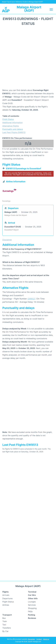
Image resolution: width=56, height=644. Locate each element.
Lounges (32, 602)
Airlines (6, 605)
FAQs (30, 611)
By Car (5, 631)
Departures (7, 598)
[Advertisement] (28, 58)
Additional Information (13, 123)
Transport (7, 615)
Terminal (32, 592)
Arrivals (6, 595)
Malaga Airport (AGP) (29, 9)
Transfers (7, 628)
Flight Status (8, 119)
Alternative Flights (11, 126)
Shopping (32, 608)
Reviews (32, 618)
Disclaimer (31, 639)
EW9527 (31, 299)
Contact (39, 639)
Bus (4, 618)
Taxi (4, 625)
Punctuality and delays (13, 129)
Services (32, 605)
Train (5, 621)
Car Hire (32, 595)
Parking (32, 615)
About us (46, 639)
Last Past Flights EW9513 (14, 132)
